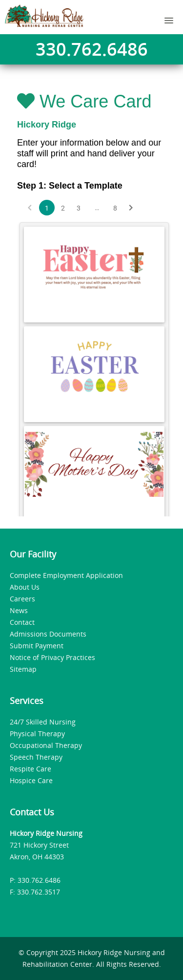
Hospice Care (31, 780)
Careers (22, 599)
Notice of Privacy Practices (52, 657)
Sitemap (23, 669)
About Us (25, 587)
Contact (22, 622)
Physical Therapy (37, 734)
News (19, 610)
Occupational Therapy (46, 745)
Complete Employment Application (66, 575)
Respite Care (30, 769)
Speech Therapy (36, 757)
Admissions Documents (48, 634)
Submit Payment (37, 646)
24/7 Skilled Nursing (43, 722)
